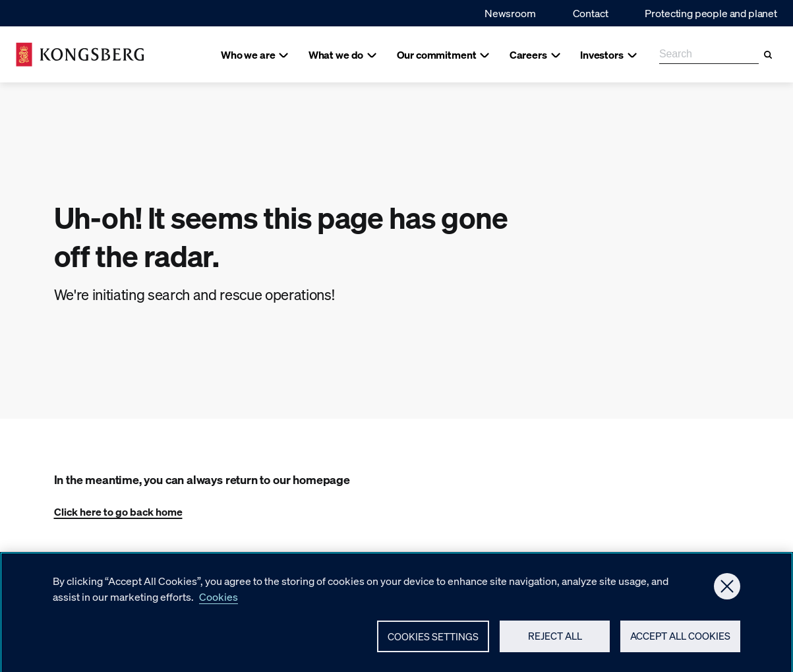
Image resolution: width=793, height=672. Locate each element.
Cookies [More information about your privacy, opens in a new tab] (219, 612)
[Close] (727, 601)
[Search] (768, 55)
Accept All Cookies (680, 651)
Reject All (555, 651)
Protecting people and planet (711, 13)
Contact (591, 13)
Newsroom (510, 13)
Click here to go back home (118, 511)
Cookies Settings (433, 652)
